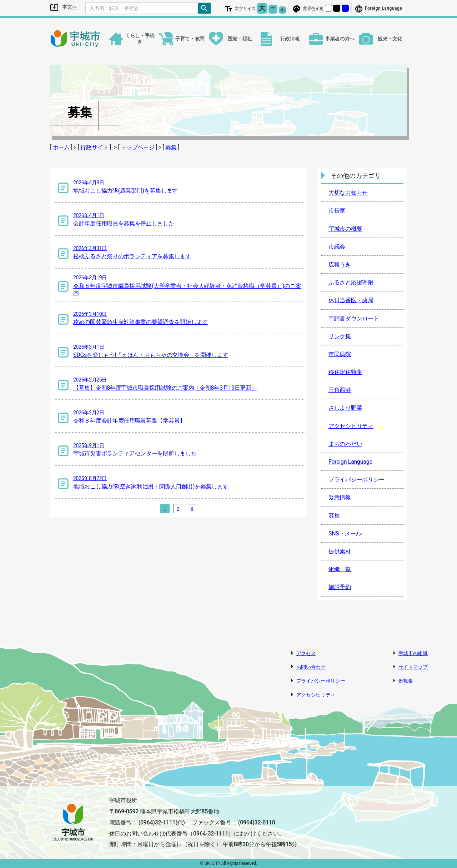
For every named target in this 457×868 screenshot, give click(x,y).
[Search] (142, 8)
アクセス (306, 653)
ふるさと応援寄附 (351, 282)
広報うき (340, 265)
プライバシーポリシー (356, 480)
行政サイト (94, 147)
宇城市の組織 (413, 653)
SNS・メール (345, 533)
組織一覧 (340, 569)
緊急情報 (340, 497)
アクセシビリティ (351, 426)
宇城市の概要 (345, 229)
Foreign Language (350, 462)
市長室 (337, 211)
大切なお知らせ (348, 193)
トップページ (137, 147)
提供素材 (340, 551)
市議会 (337, 247)
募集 (171, 147)
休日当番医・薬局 (351, 300)
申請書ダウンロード (354, 318)
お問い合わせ (311, 667)
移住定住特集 (345, 372)
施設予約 (340, 587)
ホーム (61, 147)
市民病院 (340, 354)
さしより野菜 (345, 408)
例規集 (406, 681)
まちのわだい (345, 444)
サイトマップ (413, 667)
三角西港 (340, 390)
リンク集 (340, 336)
